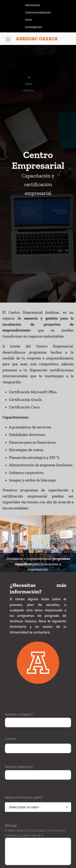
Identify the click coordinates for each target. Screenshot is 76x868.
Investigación (34, 27)
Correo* (11, 696)
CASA (28, 20)
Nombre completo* (19, 671)
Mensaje (11, 783)
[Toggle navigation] (8, 39)
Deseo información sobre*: (24, 754)
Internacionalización (38, 12)
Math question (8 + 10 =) (23, 839)
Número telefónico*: (20, 724)
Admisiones (33, 5)
